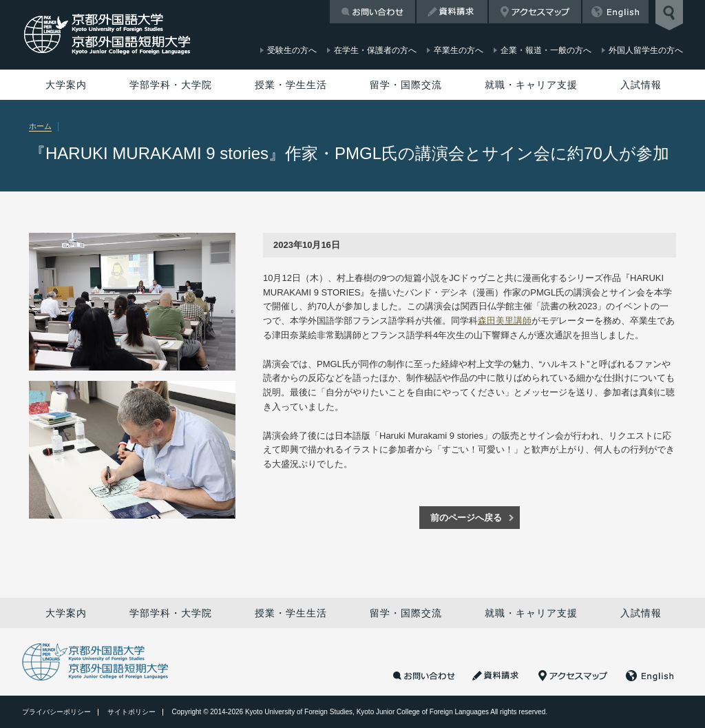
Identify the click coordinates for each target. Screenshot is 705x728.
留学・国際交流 (406, 85)
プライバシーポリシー (56, 712)
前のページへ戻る (466, 518)
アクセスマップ (535, 12)
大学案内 (66, 85)
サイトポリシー (131, 712)
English (615, 12)
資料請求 (452, 12)
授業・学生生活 (291, 85)
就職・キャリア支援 (531, 85)
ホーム (40, 126)
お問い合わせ (372, 12)
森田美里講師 (505, 321)
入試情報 (641, 85)
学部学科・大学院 (171, 85)
